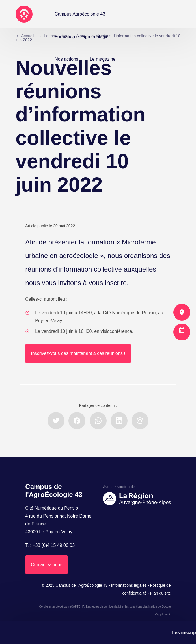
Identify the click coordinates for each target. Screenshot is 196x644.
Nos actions (66, 59)
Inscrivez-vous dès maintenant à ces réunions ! (78, 353)
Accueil (28, 36)
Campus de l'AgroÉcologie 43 (81, 585)
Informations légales (129, 585)
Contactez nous (47, 565)
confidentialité (112, 607)
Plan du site (161, 593)
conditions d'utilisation (143, 607)
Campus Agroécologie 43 (80, 14)
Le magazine (103, 59)
